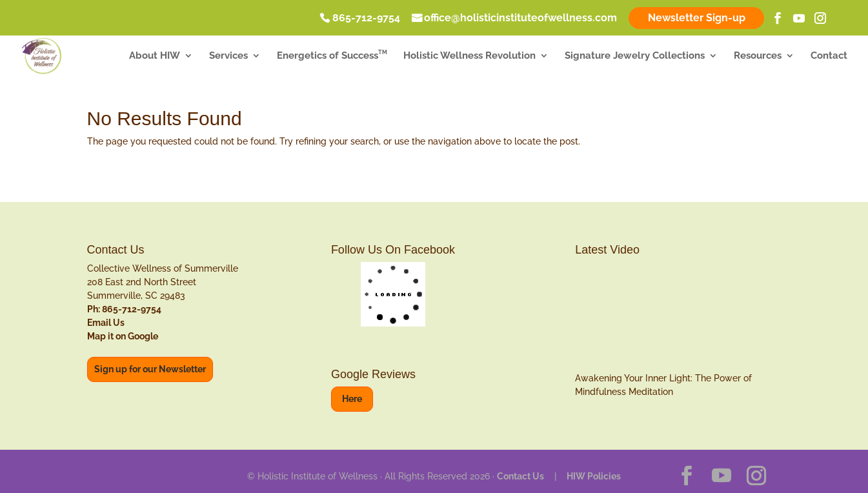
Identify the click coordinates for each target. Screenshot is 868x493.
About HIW (155, 57)
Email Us (106, 323)
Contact (829, 57)
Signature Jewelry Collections (635, 57)
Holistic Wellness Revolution (469, 57)
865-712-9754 (366, 19)
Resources (758, 57)
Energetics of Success (332, 57)
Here (352, 399)
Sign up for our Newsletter (150, 369)
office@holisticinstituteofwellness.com (520, 19)
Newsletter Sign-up (697, 18)
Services (228, 57)
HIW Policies (594, 476)
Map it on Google (123, 336)
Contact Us (520, 476)
